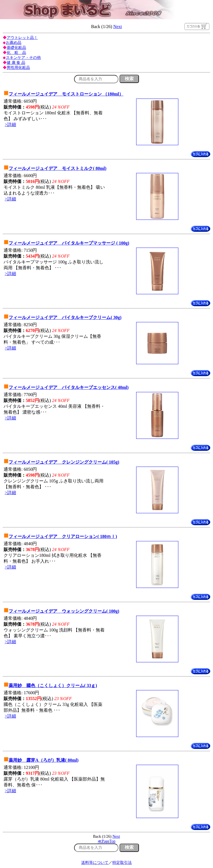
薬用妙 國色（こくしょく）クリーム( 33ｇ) (53, 685)
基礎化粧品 (16, 48)
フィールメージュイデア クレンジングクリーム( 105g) (64, 462)
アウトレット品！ (22, 38)
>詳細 (10, 124)
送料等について (95, 863)
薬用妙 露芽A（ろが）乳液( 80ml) (44, 760)
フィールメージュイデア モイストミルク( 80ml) (57, 168)
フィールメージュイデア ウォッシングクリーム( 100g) (64, 611)
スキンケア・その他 (23, 58)
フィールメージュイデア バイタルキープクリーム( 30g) (65, 317)
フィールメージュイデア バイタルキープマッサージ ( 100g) (69, 243)
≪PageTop (106, 841)
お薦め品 (14, 43)
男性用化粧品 (18, 68)
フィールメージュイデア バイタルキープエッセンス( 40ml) (69, 387)
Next (117, 27)
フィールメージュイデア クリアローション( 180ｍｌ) (63, 536)
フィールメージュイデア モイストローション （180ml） (66, 94)
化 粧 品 (16, 53)
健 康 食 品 (16, 63)
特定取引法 (122, 863)
